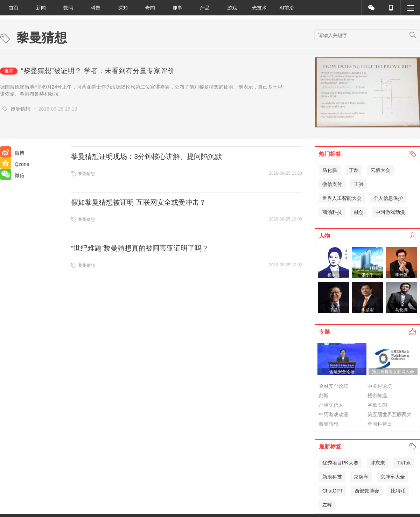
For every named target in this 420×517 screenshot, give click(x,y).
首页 (14, 8)
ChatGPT (332, 491)
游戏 (232, 8)
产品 (205, 8)
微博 (12, 153)
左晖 (327, 505)
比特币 (398, 491)
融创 (359, 212)
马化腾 (330, 170)
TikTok (404, 463)
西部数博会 (367, 491)
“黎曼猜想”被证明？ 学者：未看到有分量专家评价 (98, 71)
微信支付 (332, 184)
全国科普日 (380, 424)
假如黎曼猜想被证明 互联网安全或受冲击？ (139, 202)
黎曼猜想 (20, 109)
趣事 (177, 8)
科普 (96, 8)
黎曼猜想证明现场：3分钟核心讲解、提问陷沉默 (146, 156)
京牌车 (361, 477)
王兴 (359, 184)
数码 (68, 8)
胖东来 (378, 463)
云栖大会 (380, 170)
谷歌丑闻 (377, 405)
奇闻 (150, 8)
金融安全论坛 (334, 386)
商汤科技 (332, 212)
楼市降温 (377, 396)
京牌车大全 (393, 477)
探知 (123, 8)
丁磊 (354, 170)
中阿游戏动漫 (390, 212)
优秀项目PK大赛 (340, 463)
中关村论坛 (380, 386)
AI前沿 (286, 8)
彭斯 (324, 396)
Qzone (15, 164)
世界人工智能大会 (342, 198)
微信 (12, 175)
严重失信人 (331, 405)
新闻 (41, 8)
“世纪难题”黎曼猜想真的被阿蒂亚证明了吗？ (140, 248)
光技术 (259, 8)
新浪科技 (332, 477)
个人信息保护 (388, 198)
